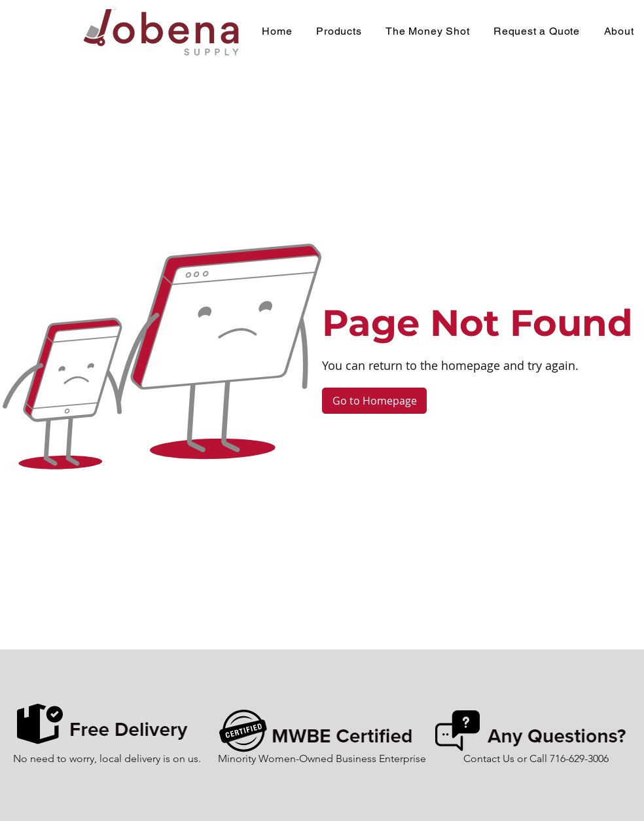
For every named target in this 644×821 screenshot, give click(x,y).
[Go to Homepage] (374, 401)
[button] (339, 31)
